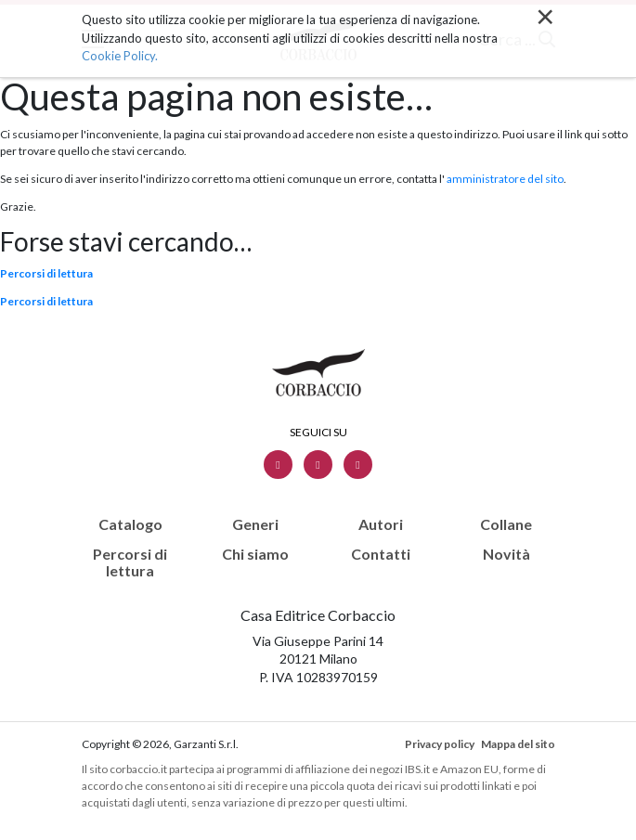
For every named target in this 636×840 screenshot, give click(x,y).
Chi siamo (255, 554)
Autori (381, 524)
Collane (506, 524)
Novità (506, 554)
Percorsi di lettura (46, 273)
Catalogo (130, 524)
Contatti (381, 554)
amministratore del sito (505, 179)
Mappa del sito (518, 744)
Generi (255, 524)
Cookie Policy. (120, 56)
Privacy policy (440, 744)
